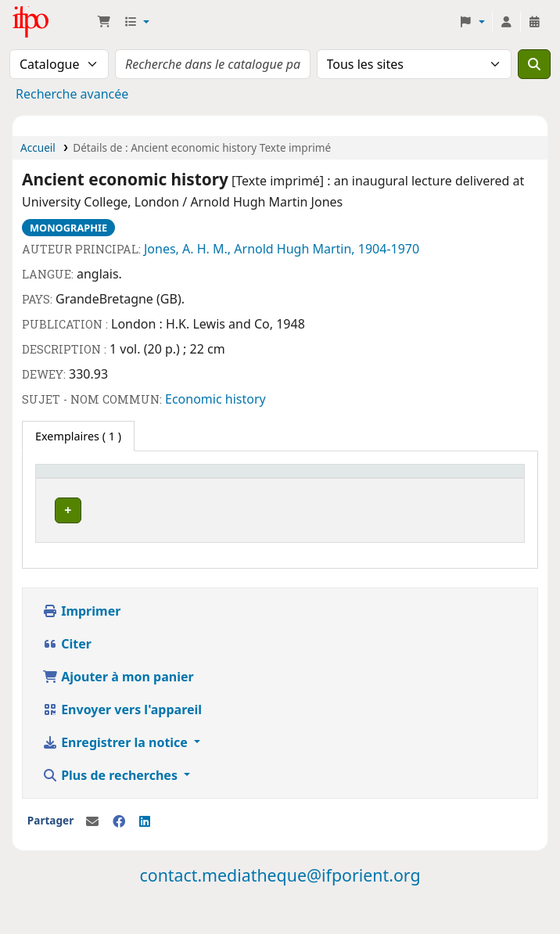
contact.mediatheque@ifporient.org (280, 905)
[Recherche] (534, 64)
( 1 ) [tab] (78, 436)
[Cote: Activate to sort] (192, 479)
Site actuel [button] (72, 478)
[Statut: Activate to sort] (255, 479)
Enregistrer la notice (117, 773)
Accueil (38, 147)
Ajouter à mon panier (118, 707)
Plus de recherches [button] (111, 806)
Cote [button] (183, 478)
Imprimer (81, 641)
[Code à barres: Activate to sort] (378, 479)
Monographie (68, 228)
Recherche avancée (72, 94)
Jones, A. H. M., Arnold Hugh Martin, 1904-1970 (282, 249)
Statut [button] (244, 478)
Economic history (215, 399)
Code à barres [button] (336, 478)
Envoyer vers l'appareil (122, 740)
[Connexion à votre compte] (506, 22)
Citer (67, 674)
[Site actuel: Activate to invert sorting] (100, 479)
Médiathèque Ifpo (52, 22)
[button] (104, 22)
